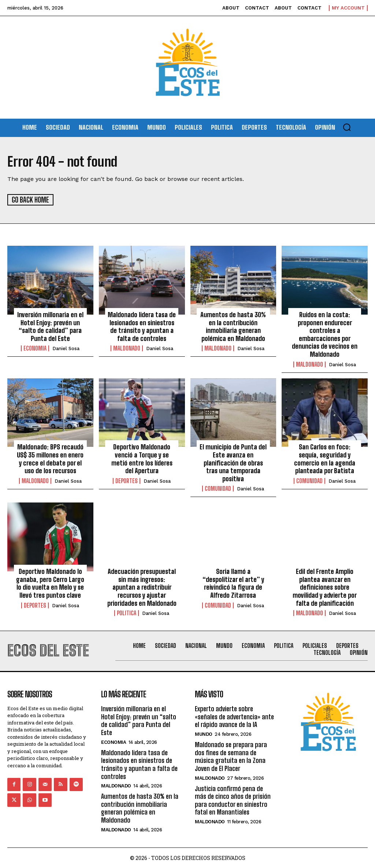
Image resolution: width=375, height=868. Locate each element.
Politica (127, 613)
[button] (347, 127)
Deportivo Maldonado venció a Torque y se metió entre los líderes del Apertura (142, 459)
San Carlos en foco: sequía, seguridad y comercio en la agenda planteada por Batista (325, 459)
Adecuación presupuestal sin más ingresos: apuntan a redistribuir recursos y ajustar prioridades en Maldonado (142, 587)
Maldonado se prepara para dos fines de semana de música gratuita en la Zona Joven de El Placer (231, 756)
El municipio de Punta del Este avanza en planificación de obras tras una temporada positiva (233, 463)
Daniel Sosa (66, 348)
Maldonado (127, 348)
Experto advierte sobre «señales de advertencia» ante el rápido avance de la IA (234, 716)
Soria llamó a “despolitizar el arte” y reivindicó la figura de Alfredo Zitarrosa (233, 583)
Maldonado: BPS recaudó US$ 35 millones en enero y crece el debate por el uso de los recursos (50, 459)
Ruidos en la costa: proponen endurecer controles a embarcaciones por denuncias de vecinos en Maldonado (325, 334)
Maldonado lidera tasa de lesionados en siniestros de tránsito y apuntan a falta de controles (142, 326)
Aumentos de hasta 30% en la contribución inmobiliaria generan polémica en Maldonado (233, 326)
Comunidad (218, 489)
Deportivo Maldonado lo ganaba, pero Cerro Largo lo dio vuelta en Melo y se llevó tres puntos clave (50, 583)
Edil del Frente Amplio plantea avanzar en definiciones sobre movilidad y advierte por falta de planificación (325, 587)
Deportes (127, 481)
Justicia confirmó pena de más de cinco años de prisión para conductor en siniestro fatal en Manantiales (233, 800)
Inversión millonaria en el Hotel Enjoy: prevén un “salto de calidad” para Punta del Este (50, 326)
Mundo (204, 734)
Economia (35, 348)
